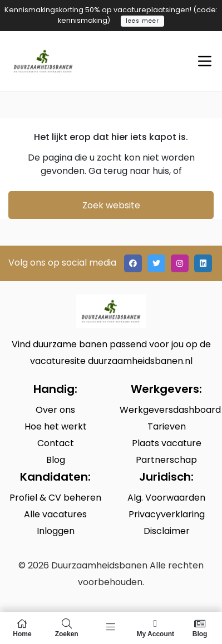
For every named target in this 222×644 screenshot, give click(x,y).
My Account (155, 628)
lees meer (142, 21)
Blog (200, 628)
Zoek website (111, 205)
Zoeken (67, 628)
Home (22, 628)
